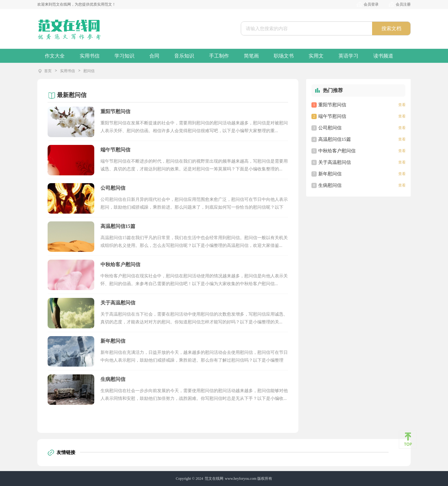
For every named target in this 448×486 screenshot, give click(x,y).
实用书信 (90, 56)
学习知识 (124, 56)
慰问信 (89, 71)
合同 (154, 56)
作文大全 (55, 56)
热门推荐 (333, 90)
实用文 (316, 56)
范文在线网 (214, 479)
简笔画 (251, 56)
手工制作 (219, 56)
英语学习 (348, 56)
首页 (48, 71)
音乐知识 (184, 56)
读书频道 (383, 56)
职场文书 (284, 56)
